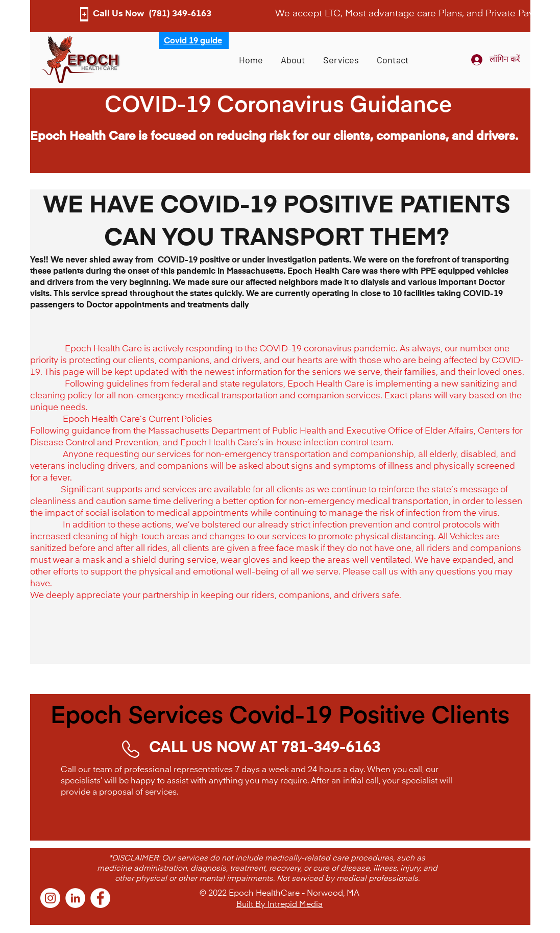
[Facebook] (100, 898)
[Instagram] (50, 898)
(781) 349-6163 (180, 14)
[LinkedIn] (75, 898)
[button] (341, 60)
